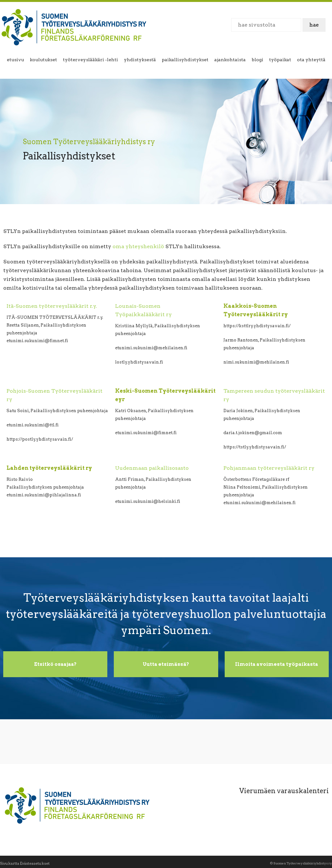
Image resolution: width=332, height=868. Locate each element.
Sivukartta (10, 863)
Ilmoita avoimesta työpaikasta (277, 664)
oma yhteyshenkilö (138, 246)
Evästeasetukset (35, 863)
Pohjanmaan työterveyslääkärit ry (269, 468)
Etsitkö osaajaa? (55, 664)
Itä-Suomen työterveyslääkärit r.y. (52, 306)
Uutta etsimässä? (166, 664)
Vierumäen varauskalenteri (284, 791)
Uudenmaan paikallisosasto (152, 468)
